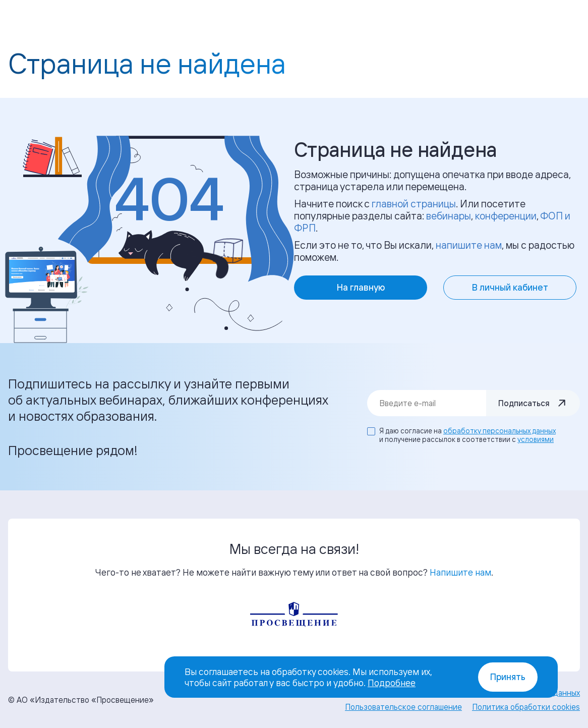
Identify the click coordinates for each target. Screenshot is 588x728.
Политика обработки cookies (526, 707)
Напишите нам (460, 572)
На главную (361, 287)
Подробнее (392, 683)
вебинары (449, 216)
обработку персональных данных (499, 431)
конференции (506, 216)
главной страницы (414, 204)
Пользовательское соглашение (403, 707)
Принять (508, 677)
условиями (536, 439)
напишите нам (469, 245)
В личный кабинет (510, 287)
